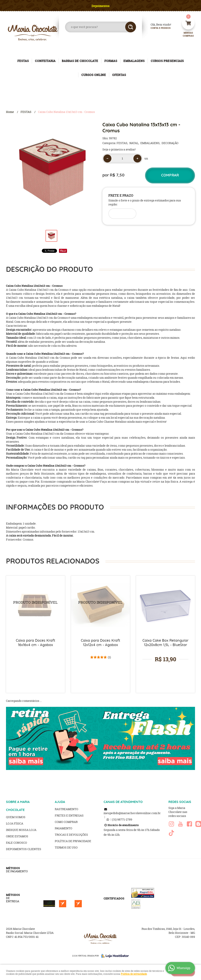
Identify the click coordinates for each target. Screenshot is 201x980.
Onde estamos (17, 836)
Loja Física (15, 823)
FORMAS (111, 61)
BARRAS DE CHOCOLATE (80, 61)
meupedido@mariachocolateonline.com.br (132, 813)
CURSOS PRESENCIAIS (167, 61)
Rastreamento (66, 809)
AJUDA (60, 802)
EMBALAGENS (134, 61)
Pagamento (63, 828)
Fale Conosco (16, 843)
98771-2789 (122, 819)
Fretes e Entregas (69, 815)
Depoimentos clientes (24, 849)
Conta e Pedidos (157, 28)
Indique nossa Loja (21, 830)
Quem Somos (16, 817)
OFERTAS (119, 75)
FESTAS (23, 61)
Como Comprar (66, 822)
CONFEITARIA (45, 61)
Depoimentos (100, 6)
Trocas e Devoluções (71, 835)
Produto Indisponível (35, 605)
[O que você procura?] (131, 27)
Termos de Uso (66, 847)
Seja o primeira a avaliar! (119, 149)
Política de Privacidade (73, 841)
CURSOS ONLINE (94, 75)
